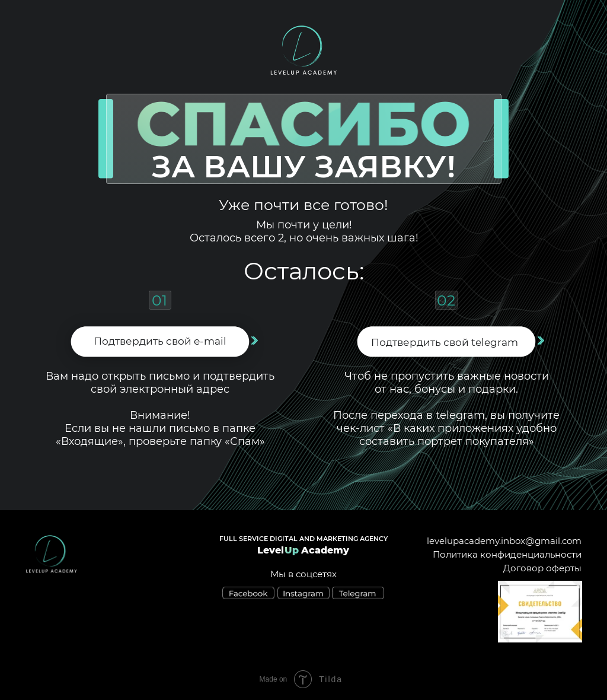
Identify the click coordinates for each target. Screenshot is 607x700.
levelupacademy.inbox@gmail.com (504, 541)
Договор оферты (542, 568)
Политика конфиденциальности (507, 554)
